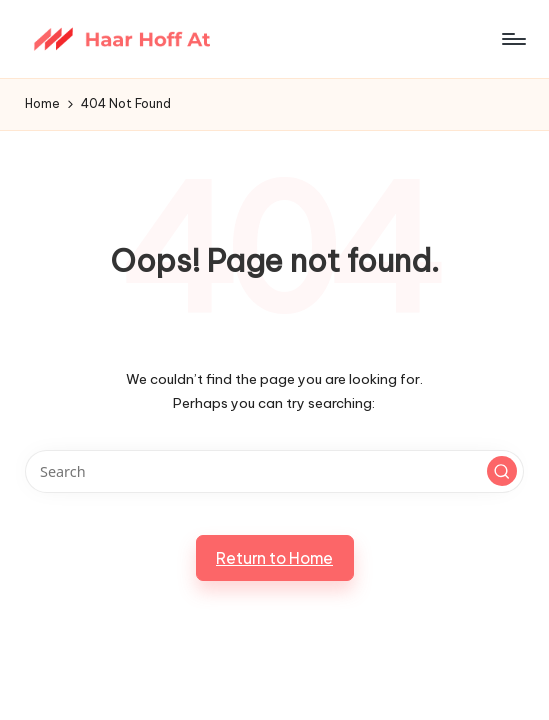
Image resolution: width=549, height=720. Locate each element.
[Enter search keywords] (274, 471)
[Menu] (512, 39)
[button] (502, 471)
